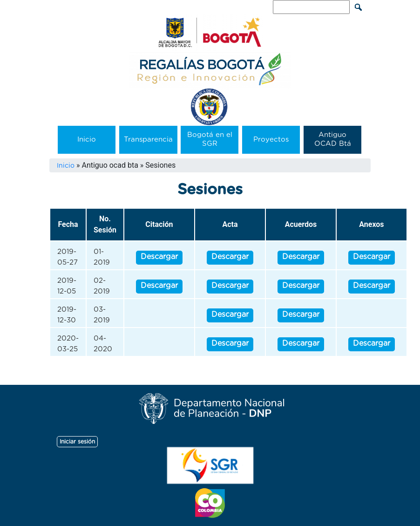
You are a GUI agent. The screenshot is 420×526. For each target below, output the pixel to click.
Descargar (159, 257)
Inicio (87, 140)
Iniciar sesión (77, 442)
